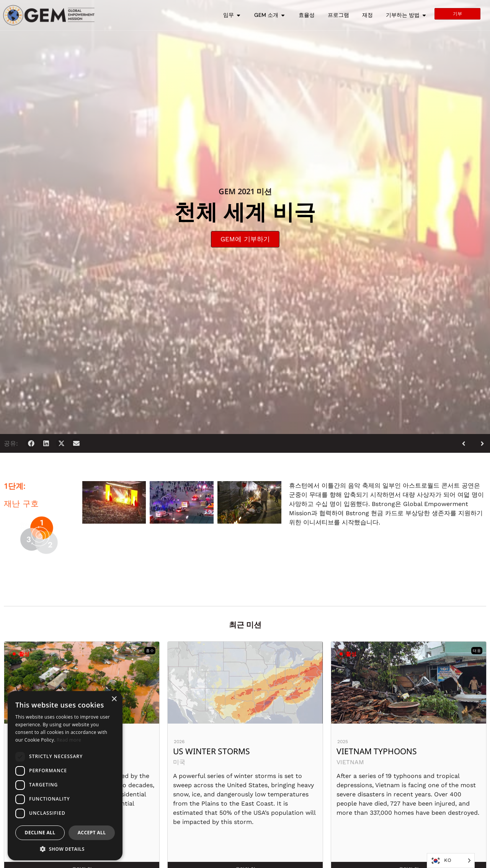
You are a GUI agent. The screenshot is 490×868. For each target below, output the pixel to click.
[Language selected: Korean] (451, 861)
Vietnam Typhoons (377, 751)
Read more (69, 740)
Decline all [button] (40, 833)
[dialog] (65, 776)
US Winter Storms (212, 751)
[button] (31, 443)
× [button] (114, 699)
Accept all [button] (92, 833)
